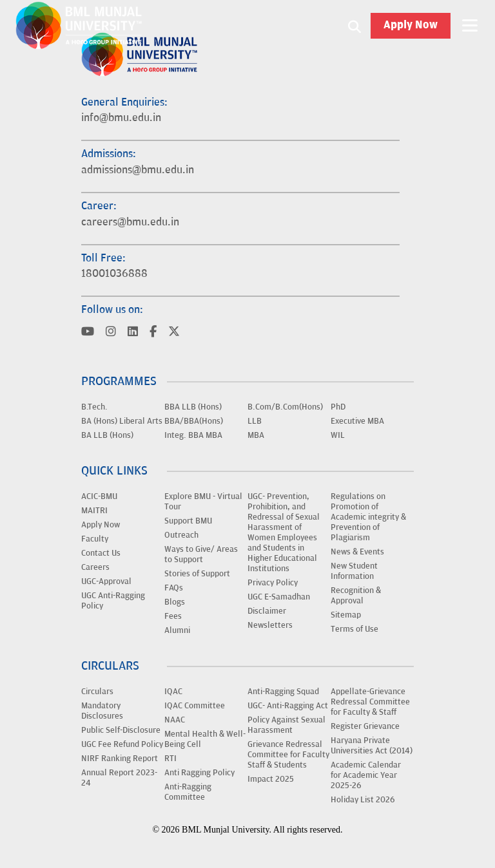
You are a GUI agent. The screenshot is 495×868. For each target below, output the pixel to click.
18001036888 (114, 274)
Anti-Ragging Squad (283, 692)
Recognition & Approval (356, 596)
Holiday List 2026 (363, 800)
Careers (95, 567)
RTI (170, 759)
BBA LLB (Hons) (193, 407)
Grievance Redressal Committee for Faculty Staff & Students (288, 755)
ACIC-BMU (99, 496)
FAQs (174, 588)
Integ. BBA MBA (193, 435)
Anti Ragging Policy (199, 773)
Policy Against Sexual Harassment (286, 725)
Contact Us (101, 553)
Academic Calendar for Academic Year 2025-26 (366, 775)
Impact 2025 (271, 779)
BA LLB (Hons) (107, 435)
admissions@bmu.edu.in (138, 170)
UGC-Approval (106, 581)
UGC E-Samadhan (279, 597)
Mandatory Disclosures (102, 711)
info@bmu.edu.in (121, 118)
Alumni (177, 630)
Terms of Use (354, 629)
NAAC (175, 720)
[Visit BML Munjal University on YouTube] (88, 333)
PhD (338, 407)
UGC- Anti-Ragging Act (288, 706)
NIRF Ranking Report (120, 759)
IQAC (173, 692)
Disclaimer (267, 611)
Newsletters (270, 625)
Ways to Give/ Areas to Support (201, 554)
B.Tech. (94, 407)
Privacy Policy (273, 583)
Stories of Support (197, 574)
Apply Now (411, 26)
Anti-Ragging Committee (188, 792)
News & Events (357, 552)
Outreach (181, 535)
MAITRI (94, 511)
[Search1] (354, 26)
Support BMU (188, 521)
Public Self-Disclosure (121, 730)
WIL (338, 435)
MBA (256, 435)
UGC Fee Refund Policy (122, 744)
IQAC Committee (195, 706)
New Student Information (354, 571)
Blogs (175, 602)
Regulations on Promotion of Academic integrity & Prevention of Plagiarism (368, 517)
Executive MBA (357, 421)
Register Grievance (365, 726)
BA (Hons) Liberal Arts (122, 421)
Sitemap (346, 615)
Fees (173, 616)
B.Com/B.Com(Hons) (285, 407)
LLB (255, 421)
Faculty (95, 539)
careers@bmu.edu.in (130, 222)
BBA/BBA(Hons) (194, 421)
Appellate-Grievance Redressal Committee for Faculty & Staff (370, 702)
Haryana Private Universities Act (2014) (372, 746)
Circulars (97, 692)
